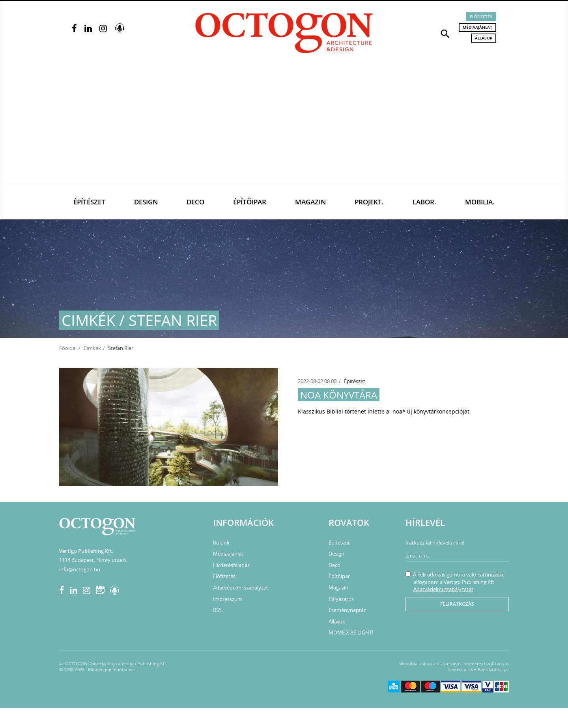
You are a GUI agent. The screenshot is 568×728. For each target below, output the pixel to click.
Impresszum (228, 599)
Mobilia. (480, 202)
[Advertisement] (284, 127)
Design (146, 202)
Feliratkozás (457, 604)
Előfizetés (481, 17)
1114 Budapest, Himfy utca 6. (93, 560)
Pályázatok (341, 599)
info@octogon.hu (80, 569)
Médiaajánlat (477, 27)
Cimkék (92, 348)
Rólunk (221, 543)
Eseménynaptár (347, 610)
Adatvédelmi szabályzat (241, 588)
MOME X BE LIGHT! (351, 633)
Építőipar (250, 202)
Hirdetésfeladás (231, 565)
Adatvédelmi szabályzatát (443, 589)
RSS (217, 610)
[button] (445, 33)
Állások (484, 38)
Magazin (310, 202)
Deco (195, 202)
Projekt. (369, 202)
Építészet (89, 202)
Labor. (424, 202)
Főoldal (68, 348)
